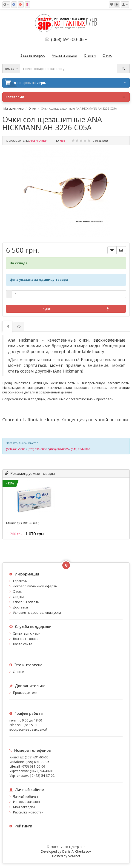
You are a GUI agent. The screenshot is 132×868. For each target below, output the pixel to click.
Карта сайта (23, 644)
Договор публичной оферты (35, 586)
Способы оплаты (26, 602)
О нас (17, 591)
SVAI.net (74, 856)
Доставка (20, 607)
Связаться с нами (27, 633)
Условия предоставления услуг (37, 612)
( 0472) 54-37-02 (42, 775)
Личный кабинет (26, 796)
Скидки (18, 597)
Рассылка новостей (28, 812)
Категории (66, 97)
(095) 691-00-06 (37, 762)
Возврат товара (26, 639)
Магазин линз (14, 108)
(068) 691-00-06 (37, 757)
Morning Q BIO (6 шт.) (23, 523)
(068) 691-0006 (16, 449)
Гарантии (20, 581)
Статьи (19, 672)
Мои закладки (24, 807)
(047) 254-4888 (80, 449)
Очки (32, 108)
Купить (48, 309)
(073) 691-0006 (37, 449)
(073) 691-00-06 (33, 766)
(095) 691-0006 (59, 449)
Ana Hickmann (39, 141)
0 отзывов (100, 141)
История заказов (26, 802)
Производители (25, 692)
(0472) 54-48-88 (42, 771)
